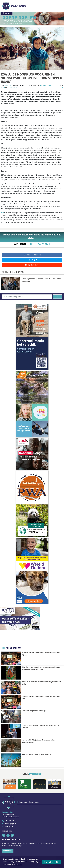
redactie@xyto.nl (10, 814)
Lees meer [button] (18, 865)
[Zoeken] (58, 297)
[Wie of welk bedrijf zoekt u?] (27, 297)
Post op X (32, 260)
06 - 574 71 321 (40, 244)
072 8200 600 (9, 811)
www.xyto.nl (9, 817)
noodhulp (44, 86)
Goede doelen (12, 88)
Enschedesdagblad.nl (20, 6)
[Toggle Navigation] (58, 6)
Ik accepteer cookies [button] (52, 862)
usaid (3, 88)
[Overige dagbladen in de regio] (31, 855)
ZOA (62, 88)
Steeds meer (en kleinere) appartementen (37, 755)
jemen (50, 86)
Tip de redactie (32, 265)
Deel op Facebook (32, 255)
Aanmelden (8, 841)
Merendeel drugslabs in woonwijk (34, 711)
